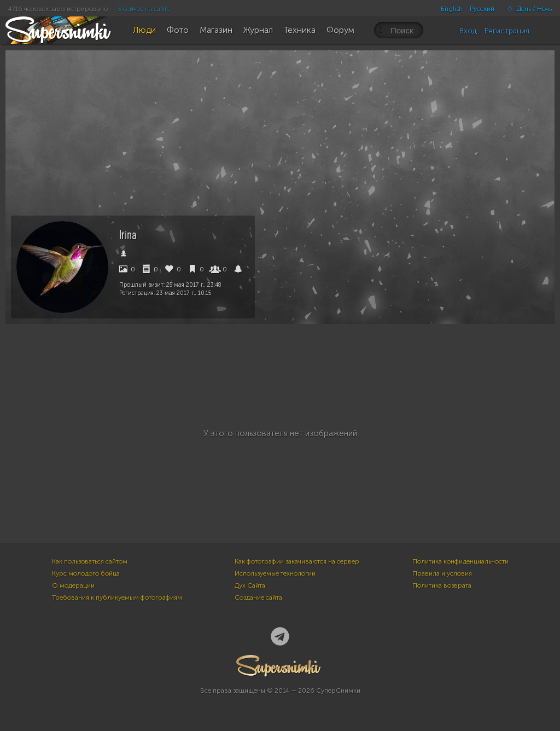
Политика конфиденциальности (460, 561)
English (452, 9)
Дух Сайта (250, 585)
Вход (468, 31)
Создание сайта (258, 597)
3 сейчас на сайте (144, 9)
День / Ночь (527, 9)
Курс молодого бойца (86, 573)
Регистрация (507, 31)
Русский (482, 9)
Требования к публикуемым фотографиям (117, 597)
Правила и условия (442, 573)
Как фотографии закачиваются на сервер (297, 561)
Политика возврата (442, 585)
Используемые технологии (275, 573)
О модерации (73, 585)
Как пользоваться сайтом (90, 561)
